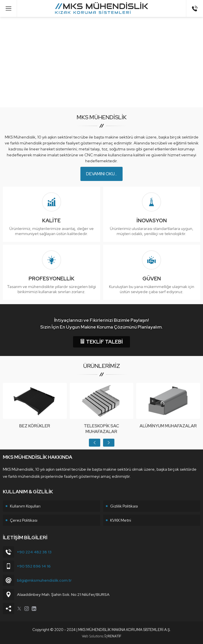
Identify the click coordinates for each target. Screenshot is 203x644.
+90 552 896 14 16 (34, 566)
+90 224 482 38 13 (34, 552)
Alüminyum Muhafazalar (168, 426)
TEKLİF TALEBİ (101, 342)
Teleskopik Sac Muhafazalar (101, 429)
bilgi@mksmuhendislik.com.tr (44, 580)
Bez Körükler (35, 426)
